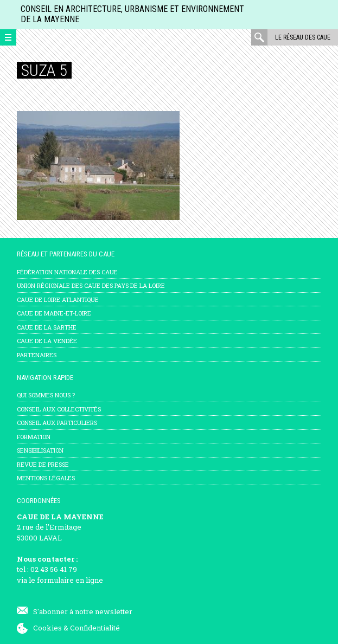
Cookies (47, 628)
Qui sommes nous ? (46, 395)
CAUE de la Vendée (47, 341)
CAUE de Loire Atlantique (58, 300)
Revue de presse (43, 464)
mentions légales (46, 478)
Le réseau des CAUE (303, 37)
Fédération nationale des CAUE (67, 272)
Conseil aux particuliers (57, 423)
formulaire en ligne (70, 580)
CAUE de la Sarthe (47, 327)
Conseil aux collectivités (59, 409)
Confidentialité (95, 628)
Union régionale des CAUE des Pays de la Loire (91, 285)
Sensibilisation (40, 450)
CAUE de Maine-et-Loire (54, 313)
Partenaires (37, 355)
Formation (34, 437)
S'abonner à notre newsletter (83, 611)
